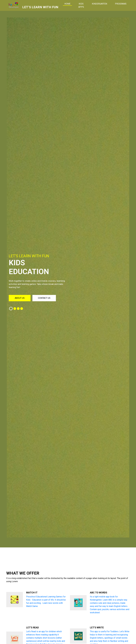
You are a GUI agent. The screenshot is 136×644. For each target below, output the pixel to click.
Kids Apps (81, 5)
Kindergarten (99, 4)
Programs (121, 4)
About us (20, 298)
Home (69, 4)
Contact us (44, 298)
